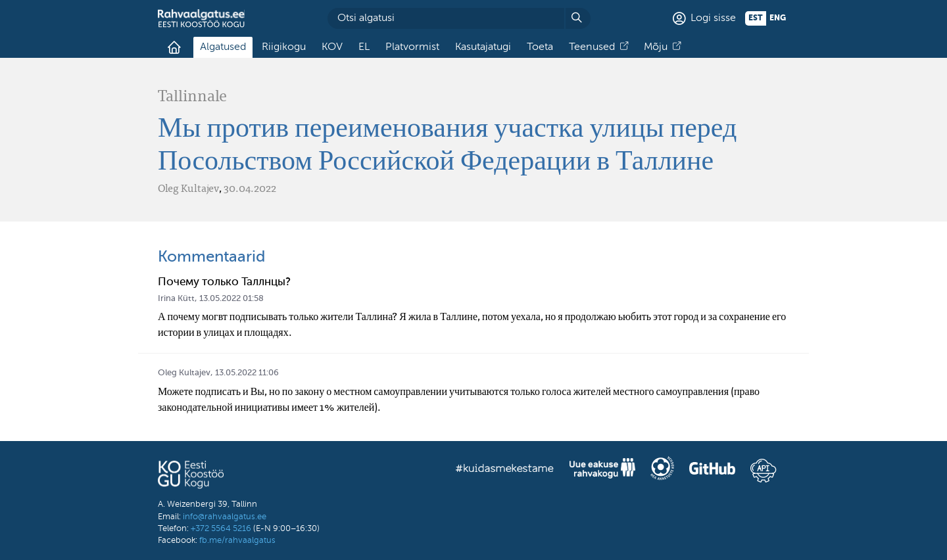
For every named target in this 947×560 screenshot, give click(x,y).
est (756, 18)
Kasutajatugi (483, 47)
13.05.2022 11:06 (247, 373)
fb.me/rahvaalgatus (237, 541)
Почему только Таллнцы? (224, 282)
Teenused (592, 47)
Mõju (656, 47)
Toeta (540, 47)
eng (778, 18)
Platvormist (412, 47)
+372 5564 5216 (221, 529)
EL (364, 47)
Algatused (223, 47)
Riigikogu (284, 47)
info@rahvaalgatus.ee (225, 517)
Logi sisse (713, 18)
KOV (332, 47)
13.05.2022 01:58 (231, 299)
